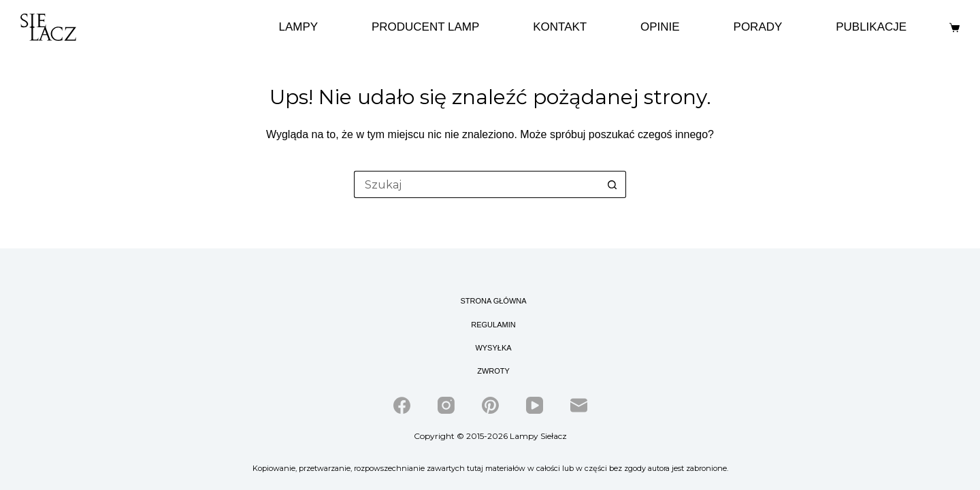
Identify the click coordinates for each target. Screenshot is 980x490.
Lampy (298, 27)
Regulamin (493, 325)
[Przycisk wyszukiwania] (612, 184)
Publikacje (871, 27)
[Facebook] (402, 405)
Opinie (660, 27)
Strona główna (493, 301)
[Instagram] (446, 405)
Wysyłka (493, 348)
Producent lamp (425, 27)
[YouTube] (535, 405)
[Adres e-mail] (579, 405)
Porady (758, 27)
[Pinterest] (490, 405)
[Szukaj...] (476, 184)
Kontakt (560, 27)
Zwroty (493, 371)
